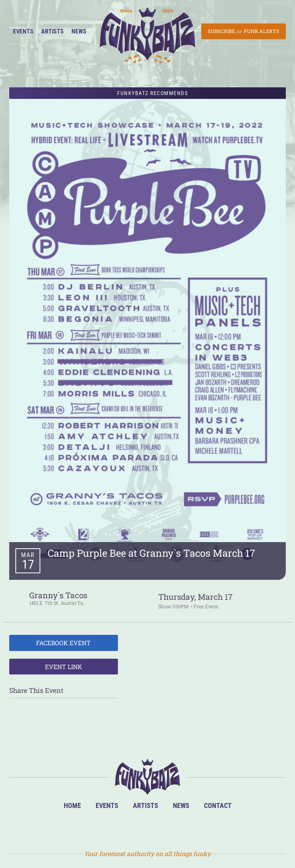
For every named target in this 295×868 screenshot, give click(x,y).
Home (72, 805)
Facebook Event (63, 643)
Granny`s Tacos (58, 595)
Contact (218, 805)
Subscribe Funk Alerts (243, 31)
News (79, 31)
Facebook (135, 828)
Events (23, 31)
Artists (52, 31)
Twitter (160, 828)
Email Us (185, 828)
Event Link (64, 667)
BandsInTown (110, 828)
